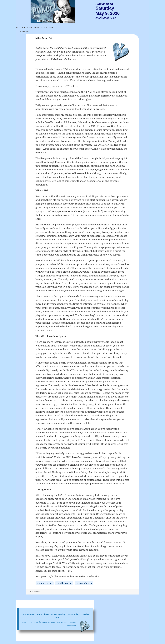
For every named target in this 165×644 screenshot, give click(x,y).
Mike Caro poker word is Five (83, 576)
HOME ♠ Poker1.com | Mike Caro (34, 28)
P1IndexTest (23, 31)
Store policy (74, 614)
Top (57, 618)
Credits (86, 614)
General (36, 592)
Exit (51, 38)
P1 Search (45, 583)
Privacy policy (58, 614)
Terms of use (43, 614)
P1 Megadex (84, 583)
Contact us (28, 614)
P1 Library (64, 583)
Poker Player (64, 52)
